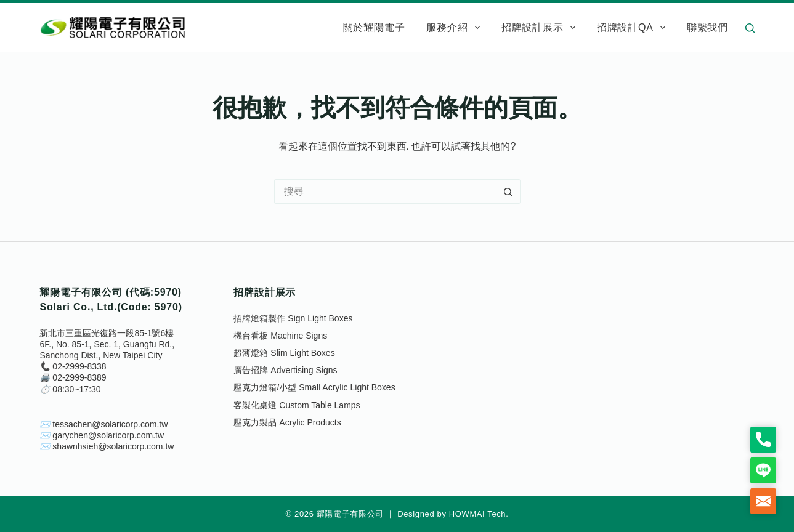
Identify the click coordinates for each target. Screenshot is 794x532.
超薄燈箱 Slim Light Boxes (284, 353)
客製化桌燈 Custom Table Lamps (297, 405)
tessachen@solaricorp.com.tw (110, 424)
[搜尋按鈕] (508, 191)
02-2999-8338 (79, 366)
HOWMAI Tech (478, 514)
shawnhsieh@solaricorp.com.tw (113, 446)
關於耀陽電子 (374, 27)
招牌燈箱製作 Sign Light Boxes (293, 318)
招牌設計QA (634, 28)
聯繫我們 (707, 27)
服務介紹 (455, 28)
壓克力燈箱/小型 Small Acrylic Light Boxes (314, 387)
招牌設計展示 (541, 28)
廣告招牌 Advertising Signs (285, 370)
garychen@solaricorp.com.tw (108, 435)
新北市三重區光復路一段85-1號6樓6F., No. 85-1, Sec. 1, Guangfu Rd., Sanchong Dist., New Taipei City (107, 344)
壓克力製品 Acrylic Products (287, 422)
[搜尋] (750, 28)
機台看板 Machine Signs (280, 336)
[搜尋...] (385, 191)
